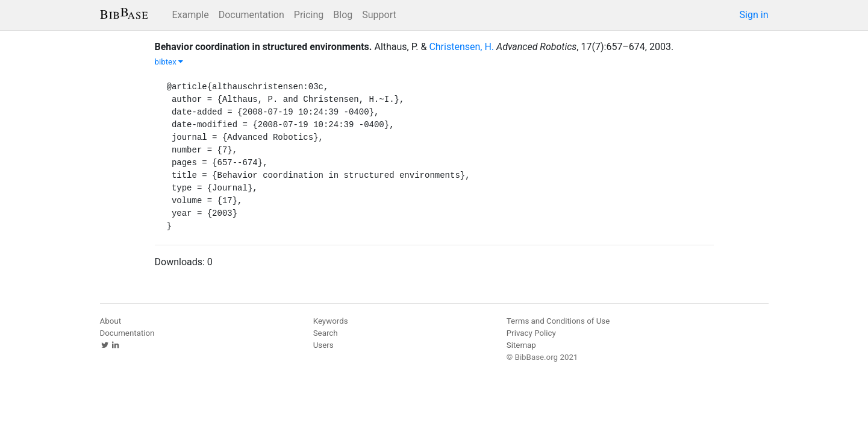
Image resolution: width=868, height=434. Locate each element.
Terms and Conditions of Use (558, 321)
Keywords (331, 321)
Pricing (309, 15)
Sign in (754, 15)
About (111, 321)
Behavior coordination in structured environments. (264, 47)
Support (379, 15)
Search (326, 333)
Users (323, 345)
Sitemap (521, 345)
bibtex (169, 62)
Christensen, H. (461, 47)
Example (191, 15)
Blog (343, 15)
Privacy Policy (531, 333)
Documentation (251, 15)
